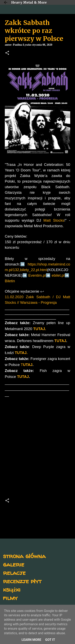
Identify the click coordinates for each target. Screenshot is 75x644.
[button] (7, 53)
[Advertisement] (37, 449)
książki (12, 589)
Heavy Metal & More (29, 2)
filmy (10, 598)
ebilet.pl (58, 275)
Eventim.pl (37, 275)
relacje (14, 573)
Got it (50, 640)
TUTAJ (60, 341)
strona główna (24, 556)
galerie (14, 564)
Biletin (10, 281)
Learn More (31, 640)
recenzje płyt (22, 581)
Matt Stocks (54, 220)
